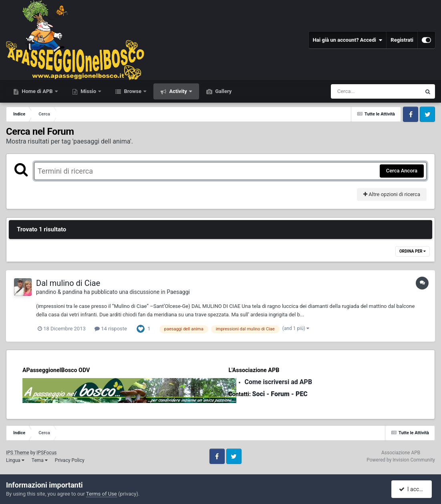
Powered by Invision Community (401, 460)
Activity (178, 91)
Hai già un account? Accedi (348, 40)
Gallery (223, 91)
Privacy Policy (70, 460)
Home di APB (37, 91)
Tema (40, 460)
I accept (412, 489)
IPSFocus (46, 453)
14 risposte (111, 329)
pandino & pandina (59, 292)
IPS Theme (18, 453)
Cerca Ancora (402, 171)
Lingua (15, 460)
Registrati (402, 40)
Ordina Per (413, 251)
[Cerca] (358, 91)
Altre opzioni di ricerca (392, 194)
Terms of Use (102, 494)
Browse (133, 91)
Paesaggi (178, 292)
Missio (88, 91)
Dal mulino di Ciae (68, 283)
